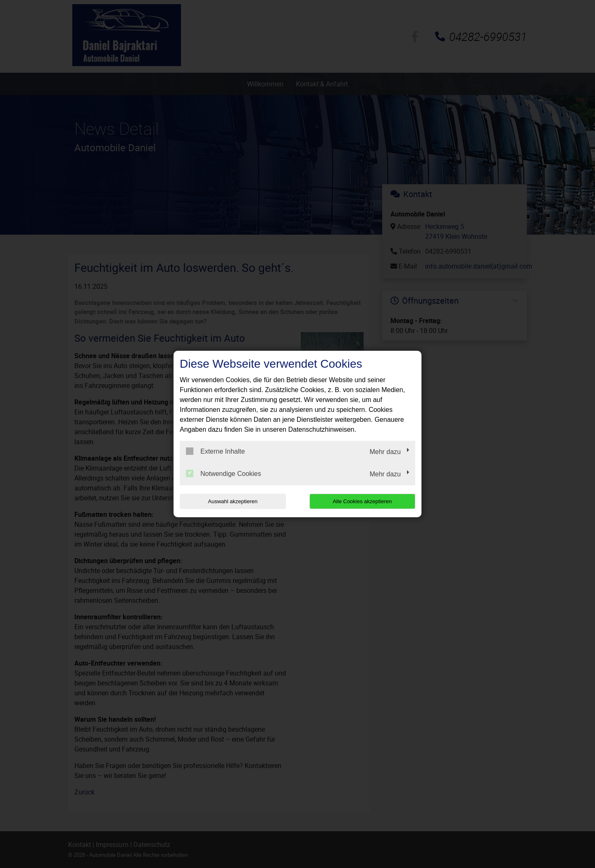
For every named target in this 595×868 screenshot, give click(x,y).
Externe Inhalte (215, 451)
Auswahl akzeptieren (233, 501)
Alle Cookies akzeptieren (362, 501)
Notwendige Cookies (224, 473)
